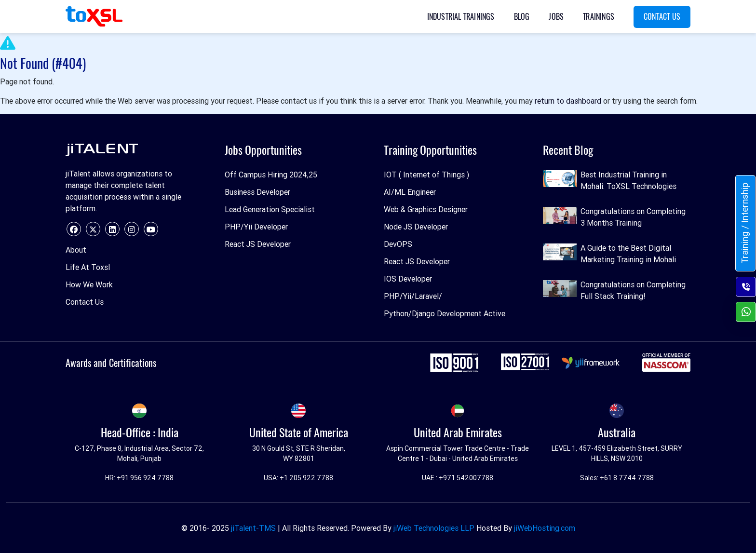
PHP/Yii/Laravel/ (413, 296)
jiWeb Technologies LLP (434, 528)
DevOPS (398, 244)
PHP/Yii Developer (256, 227)
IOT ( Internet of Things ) (426, 175)
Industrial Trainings (461, 17)
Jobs (556, 17)
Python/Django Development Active (445, 313)
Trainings (599, 17)
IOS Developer (408, 279)
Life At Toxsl (88, 267)
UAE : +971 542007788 (458, 478)
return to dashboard (568, 101)
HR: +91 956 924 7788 (139, 478)
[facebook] (74, 229)
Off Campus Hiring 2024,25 (271, 175)
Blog (522, 17)
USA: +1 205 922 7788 (298, 478)
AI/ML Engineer (410, 192)
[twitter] (93, 229)
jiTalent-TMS (253, 528)
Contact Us (662, 17)
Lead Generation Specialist (270, 209)
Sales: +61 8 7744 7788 (617, 478)
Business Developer (257, 192)
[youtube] (151, 229)
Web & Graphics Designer (426, 209)
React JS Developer (258, 244)
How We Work (89, 284)
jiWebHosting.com (545, 528)
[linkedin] (112, 229)
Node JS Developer (416, 227)
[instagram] (132, 229)
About (76, 250)
